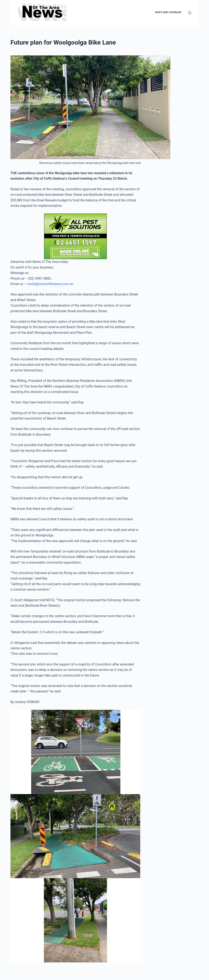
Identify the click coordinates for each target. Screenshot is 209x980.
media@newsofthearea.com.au (50, 284)
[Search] (190, 13)
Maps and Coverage (168, 12)
